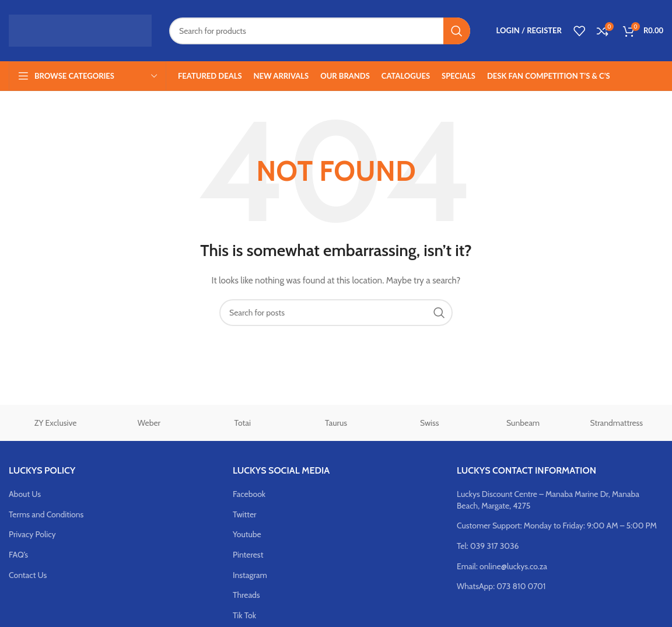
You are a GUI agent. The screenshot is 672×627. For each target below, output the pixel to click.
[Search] (320, 31)
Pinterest (248, 555)
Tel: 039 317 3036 (488, 546)
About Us (25, 494)
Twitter (245, 514)
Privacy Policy (32, 534)
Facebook (249, 494)
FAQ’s (18, 555)
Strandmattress (617, 423)
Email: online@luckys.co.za (502, 566)
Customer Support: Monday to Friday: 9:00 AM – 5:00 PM (557, 526)
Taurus (336, 423)
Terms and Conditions (46, 514)
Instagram (250, 575)
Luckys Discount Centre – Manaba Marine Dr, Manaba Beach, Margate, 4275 (548, 500)
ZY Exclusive (56, 423)
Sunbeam (523, 423)
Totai (243, 423)
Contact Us (28, 575)
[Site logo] (80, 30)
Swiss (430, 423)
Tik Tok (244, 615)
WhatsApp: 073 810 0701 (501, 586)
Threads (246, 595)
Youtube (247, 534)
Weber (149, 423)
